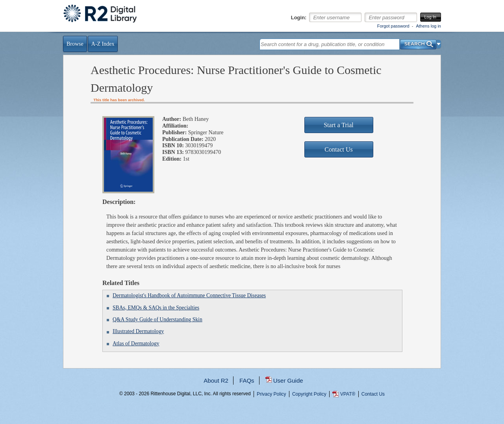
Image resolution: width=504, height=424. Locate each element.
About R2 (216, 380)
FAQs (247, 380)
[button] (439, 44)
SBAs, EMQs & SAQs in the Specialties (156, 308)
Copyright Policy (309, 394)
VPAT (348, 394)
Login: (299, 18)
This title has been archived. (119, 100)
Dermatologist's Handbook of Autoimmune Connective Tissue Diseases (189, 295)
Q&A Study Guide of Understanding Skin (157, 319)
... (252, 422)
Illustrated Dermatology (138, 331)
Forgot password (393, 26)
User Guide (288, 380)
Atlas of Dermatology (136, 343)
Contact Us (373, 394)
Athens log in (428, 26)
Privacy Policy (271, 394)
